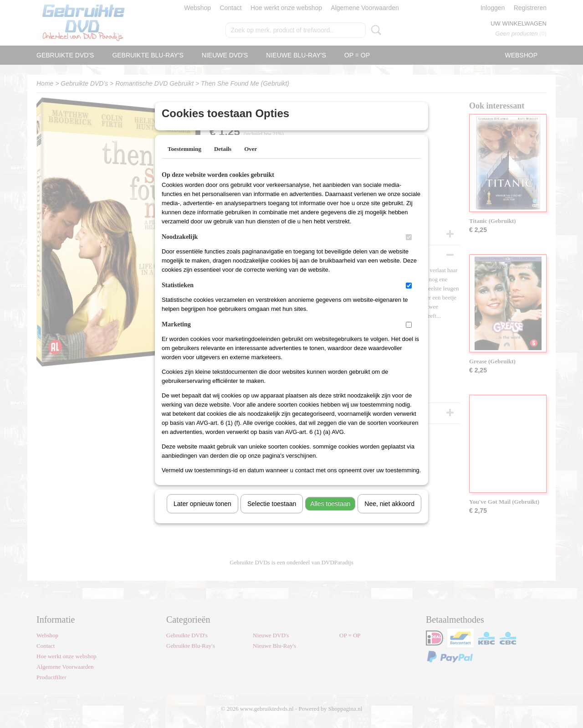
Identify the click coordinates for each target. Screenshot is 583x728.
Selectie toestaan (272, 516)
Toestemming (184, 161)
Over (251, 161)
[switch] (409, 249)
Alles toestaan (330, 516)
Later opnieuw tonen (202, 516)
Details (223, 161)
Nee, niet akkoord (389, 516)
